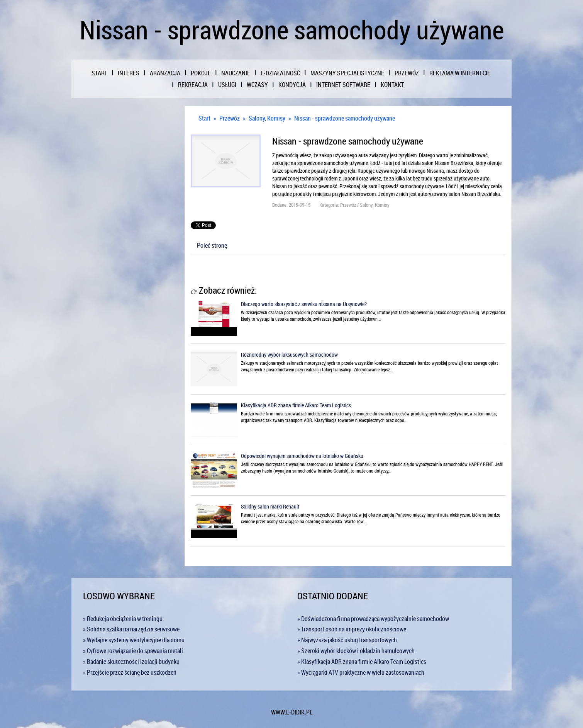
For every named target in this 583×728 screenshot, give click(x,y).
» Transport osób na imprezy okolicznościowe (352, 629)
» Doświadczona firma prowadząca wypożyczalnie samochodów (373, 619)
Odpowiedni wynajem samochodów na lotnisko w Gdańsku (302, 456)
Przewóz (230, 118)
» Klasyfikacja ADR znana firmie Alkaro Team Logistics (362, 662)
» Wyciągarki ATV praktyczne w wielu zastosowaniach (361, 672)
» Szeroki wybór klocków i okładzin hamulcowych (356, 651)
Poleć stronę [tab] (212, 245)
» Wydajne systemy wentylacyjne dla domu (134, 640)
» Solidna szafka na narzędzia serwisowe (131, 629)
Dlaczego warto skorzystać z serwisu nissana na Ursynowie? (304, 304)
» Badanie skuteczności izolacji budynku (131, 662)
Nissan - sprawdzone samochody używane (345, 118)
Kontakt (392, 85)
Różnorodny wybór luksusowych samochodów (289, 355)
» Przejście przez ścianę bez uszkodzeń (130, 672)
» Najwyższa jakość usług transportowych (347, 640)
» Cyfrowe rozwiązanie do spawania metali (133, 651)
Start (204, 118)
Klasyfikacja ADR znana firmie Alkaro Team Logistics (296, 405)
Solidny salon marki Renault (270, 506)
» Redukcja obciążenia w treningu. (124, 619)
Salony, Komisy (267, 118)
